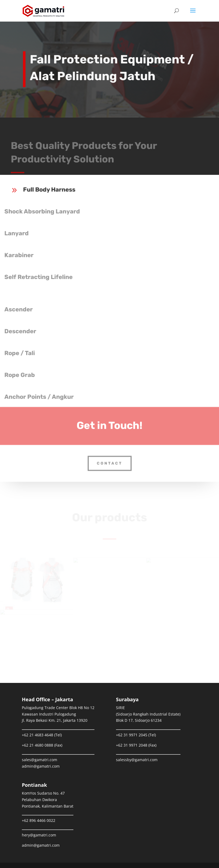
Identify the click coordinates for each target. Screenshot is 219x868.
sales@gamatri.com (40, 760)
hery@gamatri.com (39, 835)
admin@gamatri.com (41, 766)
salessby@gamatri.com (137, 760)
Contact (110, 459)
